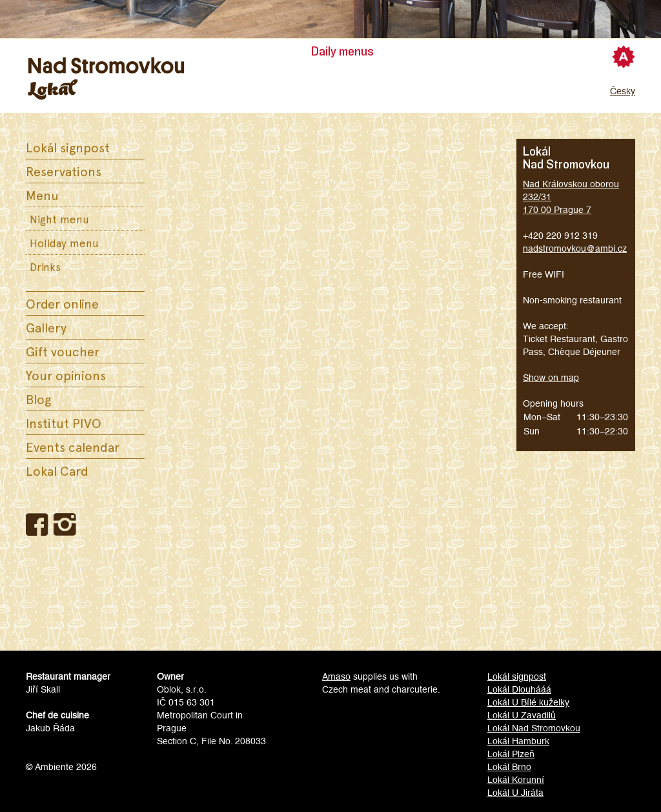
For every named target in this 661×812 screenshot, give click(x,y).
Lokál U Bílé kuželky (528, 702)
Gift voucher (63, 351)
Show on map (551, 378)
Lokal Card (57, 471)
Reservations (64, 171)
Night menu (59, 219)
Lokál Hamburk (518, 741)
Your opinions (66, 375)
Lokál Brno (509, 767)
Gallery (46, 327)
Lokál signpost (68, 147)
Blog (38, 399)
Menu (42, 195)
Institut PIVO (64, 423)
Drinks (45, 267)
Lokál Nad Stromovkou (534, 728)
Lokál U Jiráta (515, 793)
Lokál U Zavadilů (522, 715)
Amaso (336, 676)
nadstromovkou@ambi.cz (575, 249)
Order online (62, 303)
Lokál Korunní (516, 780)
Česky (623, 91)
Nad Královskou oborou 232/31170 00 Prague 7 (571, 197)
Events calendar (73, 447)
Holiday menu (64, 243)
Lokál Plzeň (511, 754)
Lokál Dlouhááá (519, 689)
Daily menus (342, 52)
